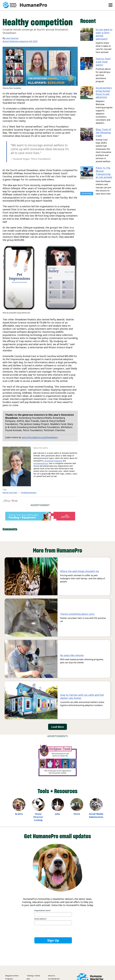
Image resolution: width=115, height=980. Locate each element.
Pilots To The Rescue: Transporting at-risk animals (104, 173)
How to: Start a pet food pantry (103, 62)
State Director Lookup (38, 817)
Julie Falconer (12, 38)
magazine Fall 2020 (20, 41)
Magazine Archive (12, 976)
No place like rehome (72, 655)
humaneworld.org (41, 463)
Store (77, 814)
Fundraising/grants (29, 493)
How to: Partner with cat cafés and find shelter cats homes (82, 696)
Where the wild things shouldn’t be (79, 571)
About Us (52, 976)
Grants (19, 814)
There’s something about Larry (77, 614)
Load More (57, 727)
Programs (9, 979)
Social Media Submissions (96, 815)
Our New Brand (54, 979)
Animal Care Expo (10, 493)
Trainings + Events (33, 976)
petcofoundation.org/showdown (40, 437)
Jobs (58, 814)
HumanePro (33, 5)
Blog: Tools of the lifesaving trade (103, 132)
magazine (53, 461)
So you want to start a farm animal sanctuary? (104, 34)
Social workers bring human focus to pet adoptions (104, 92)
